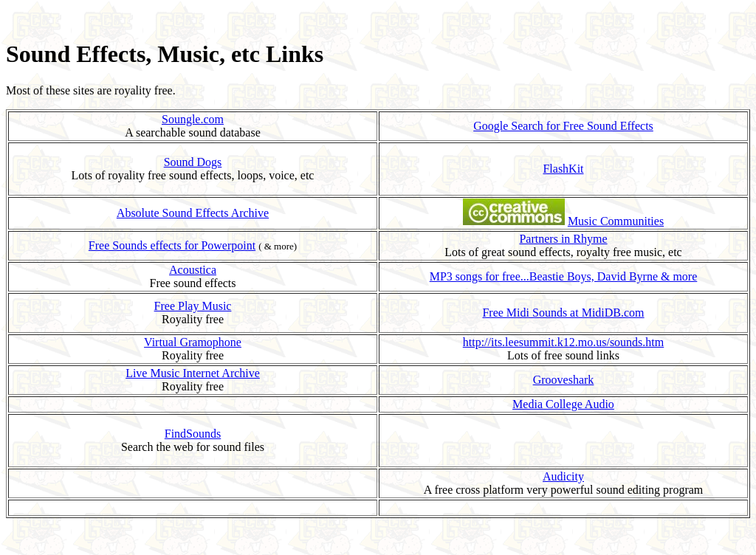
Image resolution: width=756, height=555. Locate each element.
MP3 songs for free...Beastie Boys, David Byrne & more (564, 276)
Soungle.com (193, 119)
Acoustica (193, 270)
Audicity (563, 476)
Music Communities (616, 221)
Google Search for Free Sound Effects (563, 126)
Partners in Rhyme (563, 239)
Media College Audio (563, 404)
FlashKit (563, 169)
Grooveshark (564, 380)
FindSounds (193, 434)
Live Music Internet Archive (193, 373)
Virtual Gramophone (193, 342)
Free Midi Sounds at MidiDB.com (563, 313)
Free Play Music (193, 306)
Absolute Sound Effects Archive (193, 213)
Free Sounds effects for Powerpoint (172, 245)
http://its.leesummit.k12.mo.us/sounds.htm (563, 342)
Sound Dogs (193, 162)
